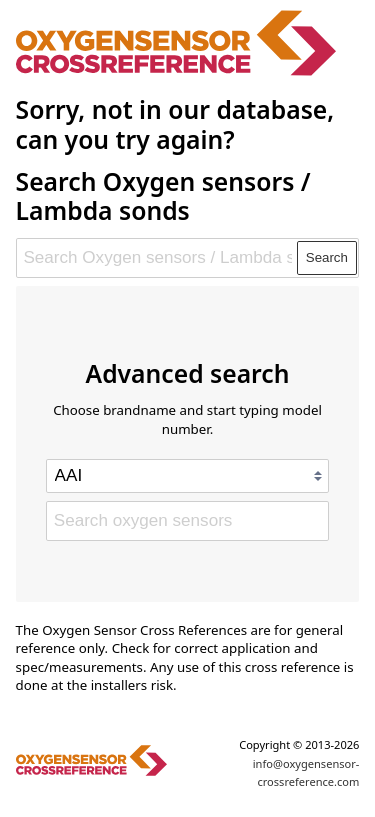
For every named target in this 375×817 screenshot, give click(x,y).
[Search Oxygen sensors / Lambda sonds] (157, 258)
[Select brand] (187, 476)
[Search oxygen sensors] (187, 521)
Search (327, 257)
